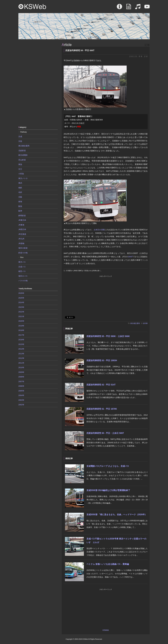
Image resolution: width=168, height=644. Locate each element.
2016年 (21, 340)
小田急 (21, 174)
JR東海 (21, 225)
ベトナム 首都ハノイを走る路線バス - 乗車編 (108, 564)
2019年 (21, 326)
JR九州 (21, 239)
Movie (147, 8)
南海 (20, 202)
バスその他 (23, 281)
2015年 (21, 344)
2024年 (21, 302)
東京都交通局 (135, 323)
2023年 (21, 307)
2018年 (21, 330)
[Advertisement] (38, 82)
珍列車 (145, 323)
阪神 (20, 211)
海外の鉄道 (23, 248)
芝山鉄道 (22, 160)
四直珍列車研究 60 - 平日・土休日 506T (105, 433)
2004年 (21, 395)
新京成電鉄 (23, 155)
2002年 (21, 405)
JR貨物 (21, 243)
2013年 (21, 354)
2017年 (21, 335)
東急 (20, 164)
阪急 (20, 206)
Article (129, 8)
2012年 (21, 358)
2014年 (21, 349)
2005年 (21, 391)
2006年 (21, 386)
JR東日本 (22, 220)
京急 (20, 141)
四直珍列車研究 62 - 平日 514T (101, 385)
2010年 (21, 367)
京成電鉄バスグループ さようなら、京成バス (108, 466)
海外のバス (23, 276)
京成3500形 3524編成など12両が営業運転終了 (108, 490)
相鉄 (20, 188)
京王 (20, 169)
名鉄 (20, 192)
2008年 (21, 377)
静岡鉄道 (22, 216)
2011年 (21, 363)
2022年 (21, 312)
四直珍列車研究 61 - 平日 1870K (102, 409)
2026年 (21, 293)
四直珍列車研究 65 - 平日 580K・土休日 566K (108, 336)
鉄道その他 (23, 253)
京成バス (22, 267)
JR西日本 (22, 229)
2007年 (21, 381)
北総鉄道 (22, 150)
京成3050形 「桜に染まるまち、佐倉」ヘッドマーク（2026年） (117, 515)
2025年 (21, 298)
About (119, 8)
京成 (20, 136)
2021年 (21, 316)
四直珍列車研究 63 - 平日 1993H (102, 360)
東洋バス (22, 262)
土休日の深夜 (99, 230)
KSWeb (32, 7)
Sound (138, 8)
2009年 (21, 372)
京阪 (20, 197)
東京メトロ (23, 178)
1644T (130, 257)
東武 (20, 183)
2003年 (21, 400)
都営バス (22, 271)
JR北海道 (22, 234)
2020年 (21, 321)
